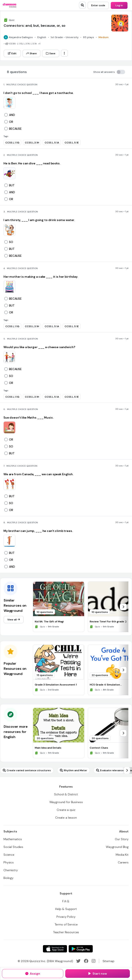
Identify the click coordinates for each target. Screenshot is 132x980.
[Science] (9, 855)
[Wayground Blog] (117, 847)
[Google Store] (81, 949)
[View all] (14, 620)
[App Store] (55, 949)
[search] (82, 5)
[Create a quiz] (66, 810)
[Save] (51, 53)
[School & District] (66, 794)
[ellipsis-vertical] (64, 53)
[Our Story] (122, 839)
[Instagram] (94, 961)
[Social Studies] (13, 847)
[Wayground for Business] (66, 802)
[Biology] (8, 878)
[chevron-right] (123, 607)
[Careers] (123, 862)
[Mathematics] (13, 839)
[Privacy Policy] (66, 917)
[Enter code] (98, 5)
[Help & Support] (66, 909)
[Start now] (98, 974)
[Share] (31, 53)
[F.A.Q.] (66, 901)
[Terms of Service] (66, 924)
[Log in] (119, 5)
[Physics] (9, 862)
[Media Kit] (122, 855)
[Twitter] (78, 961)
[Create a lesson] (66, 818)
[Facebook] (86, 961)
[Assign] (33, 974)
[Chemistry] (11, 870)
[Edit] (12, 53)
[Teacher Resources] (66, 932)
